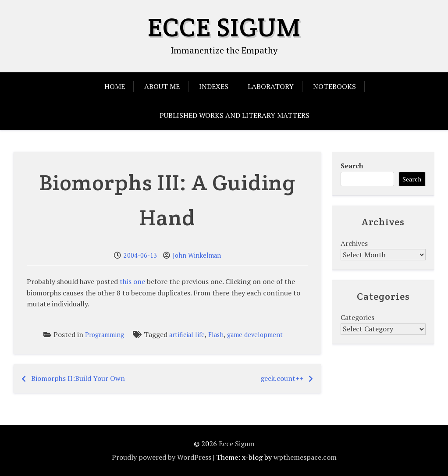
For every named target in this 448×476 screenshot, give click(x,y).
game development (255, 335)
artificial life (187, 335)
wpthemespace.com (305, 457)
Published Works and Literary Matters (235, 115)
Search (352, 166)
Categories (357, 317)
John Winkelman (197, 255)
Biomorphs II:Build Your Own (78, 378)
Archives (354, 243)
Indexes (214, 86)
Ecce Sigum (224, 27)
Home (115, 86)
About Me (162, 86)
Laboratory (271, 86)
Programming (105, 335)
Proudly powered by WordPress (162, 457)
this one (132, 281)
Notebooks (334, 86)
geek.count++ (282, 378)
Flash (216, 335)
